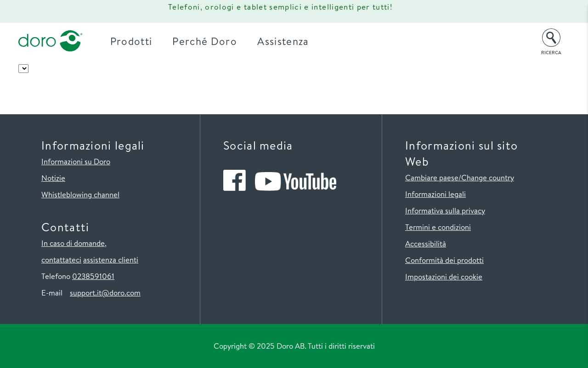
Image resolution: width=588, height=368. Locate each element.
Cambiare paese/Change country (460, 177)
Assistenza (283, 41)
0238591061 (93, 276)
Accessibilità (426, 243)
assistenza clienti (111, 259)
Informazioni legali (435, 194)
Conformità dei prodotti (444, 260)
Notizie (53, 178)
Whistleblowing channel (80, 194)
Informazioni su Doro (76, 161)
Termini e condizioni (438, 227)
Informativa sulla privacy (445, 210)
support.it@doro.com (105, 293)
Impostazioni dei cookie (444, 276)
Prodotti (131, 41)
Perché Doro (205, 41)
